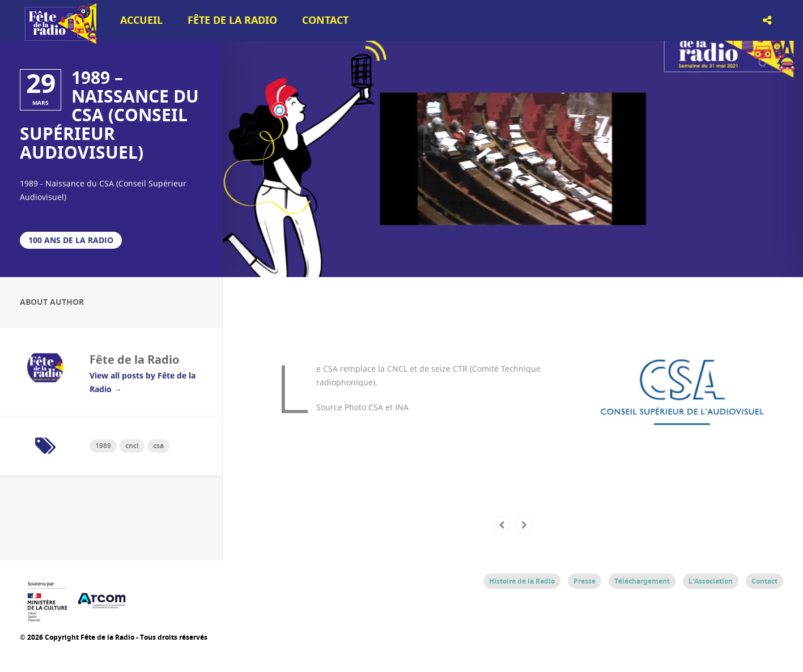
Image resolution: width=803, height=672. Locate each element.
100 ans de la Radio (71, 240)
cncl (132, 446)
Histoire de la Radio (522, 581)
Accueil (141, 20)
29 (41, 83)
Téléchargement (642, 581)
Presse (585, 581)
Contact (325, 20)
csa (158, 446)
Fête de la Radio (232, 20)
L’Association (711, 581)
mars (41, 103)
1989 (103, 446)
